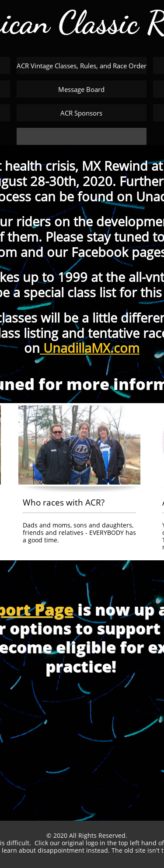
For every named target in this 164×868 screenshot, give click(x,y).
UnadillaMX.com (90, 348)
